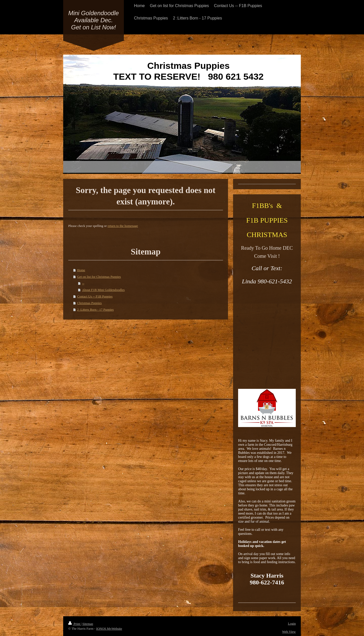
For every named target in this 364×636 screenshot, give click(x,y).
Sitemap (88, 624)
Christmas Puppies (89, 303)
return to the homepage (123, 226)
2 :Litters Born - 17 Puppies (95, 310)
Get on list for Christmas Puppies (99, 277)
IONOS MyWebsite (109, 629)
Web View (289, 632)
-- (83, 283)
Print (75, 624)
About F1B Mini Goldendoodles (104, 290)
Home (81, 270)
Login (292, 623)
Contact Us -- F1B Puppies (95, 296)
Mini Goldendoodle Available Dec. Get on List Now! (94, 20)
